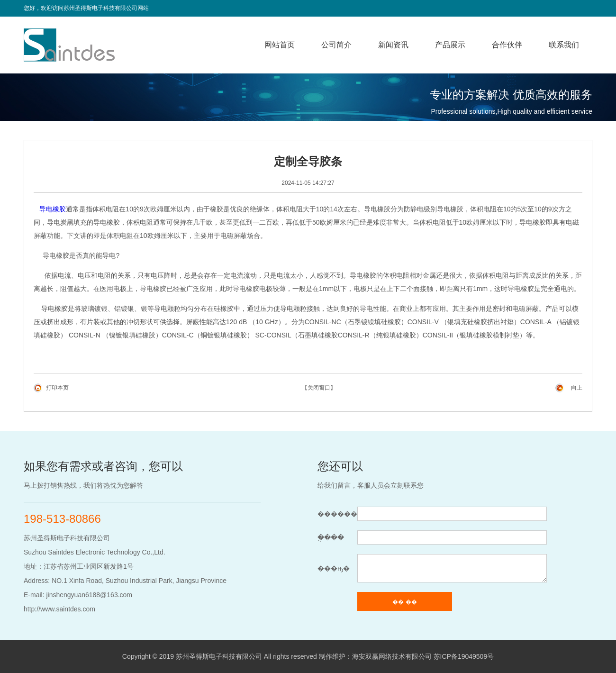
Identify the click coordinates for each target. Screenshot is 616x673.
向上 (577, 388)
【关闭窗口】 (319, 388)
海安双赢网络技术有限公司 (392, 656)
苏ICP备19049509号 (464, 656)
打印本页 (57, 388)
